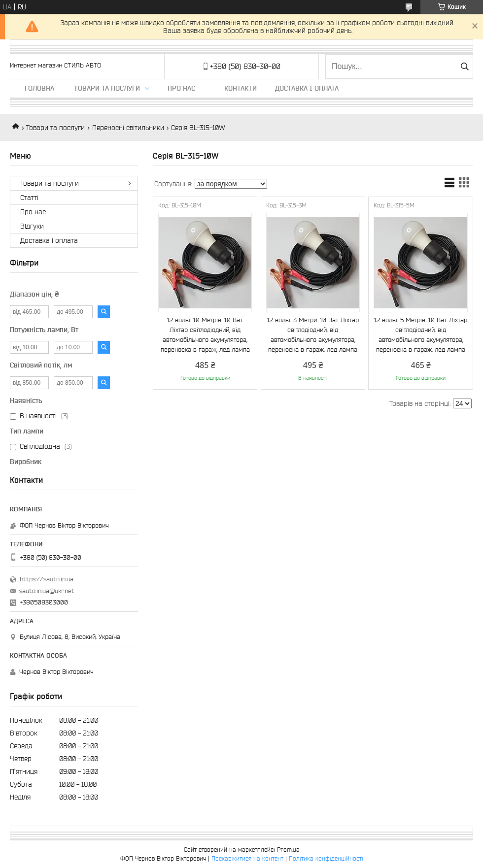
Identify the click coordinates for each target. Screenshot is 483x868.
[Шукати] (465, 67)
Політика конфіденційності (326, 858)
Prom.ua (288, 850)
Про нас (181, 88)
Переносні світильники (128, 128)
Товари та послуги (107, 88)
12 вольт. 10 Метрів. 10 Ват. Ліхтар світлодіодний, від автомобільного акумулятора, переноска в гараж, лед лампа (205, 335)
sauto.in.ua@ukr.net (47, 591)
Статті (29, 198)
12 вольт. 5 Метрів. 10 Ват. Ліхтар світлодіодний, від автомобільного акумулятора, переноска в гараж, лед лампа (421, 335)
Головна (39, 88)
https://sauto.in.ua (47, 579)
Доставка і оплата (307, 88)
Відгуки (32, 226)
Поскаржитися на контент (247, 858)
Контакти (241, 88)
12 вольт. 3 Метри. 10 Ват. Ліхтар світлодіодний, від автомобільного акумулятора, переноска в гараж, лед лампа (313, 335)
